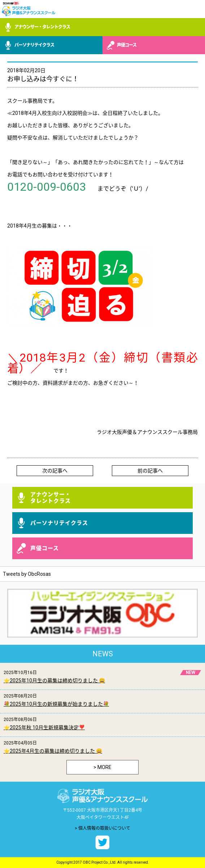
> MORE (102, 767)
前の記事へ (150, 471)
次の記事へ (55, 471)
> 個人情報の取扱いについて (102, 828)
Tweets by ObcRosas (27, 574)
